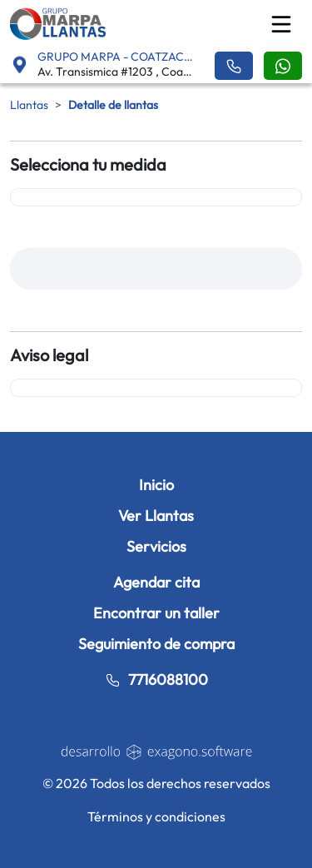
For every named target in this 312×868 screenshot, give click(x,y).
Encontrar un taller (156, 613)
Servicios (156, 546)
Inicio (156, 485)
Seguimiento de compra (156, 644)
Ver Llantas (156, 516)
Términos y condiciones (156, 816)
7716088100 (156, 680)
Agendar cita (156, 582)
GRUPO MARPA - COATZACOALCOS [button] (116, 57)
